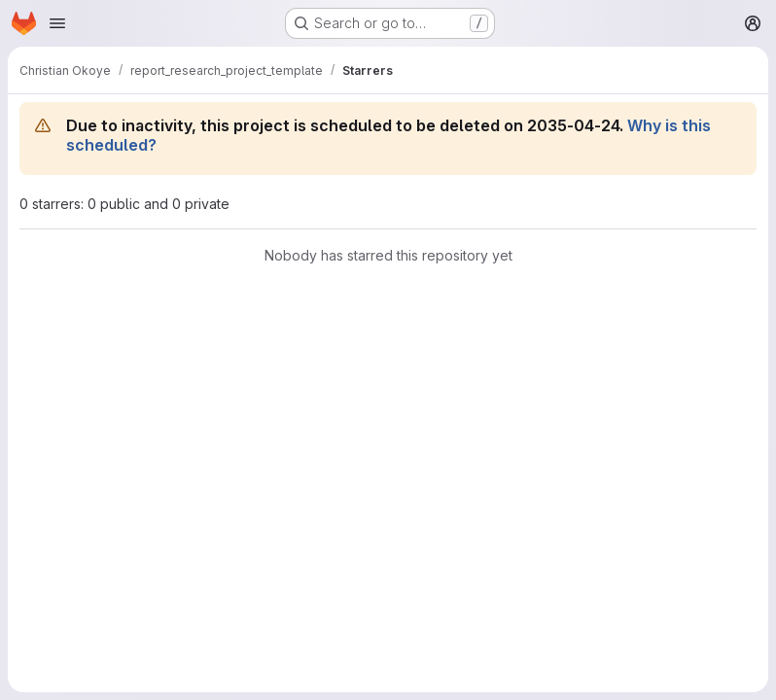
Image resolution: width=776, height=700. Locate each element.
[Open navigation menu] (57, 23)
